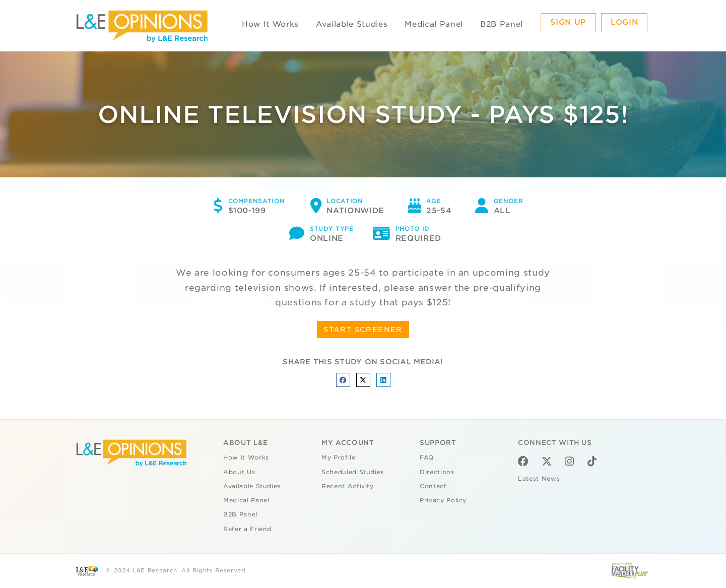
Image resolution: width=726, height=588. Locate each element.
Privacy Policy (443, 500)
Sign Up (568, 22)
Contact (433, 486)
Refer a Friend (247, 529)
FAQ (427, 458)
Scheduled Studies (353, 472)
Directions (437, 472)
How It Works (270, 24)
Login (624, 22)
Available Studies (352, 24)
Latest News (539, 479)
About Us (239, 472)
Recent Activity (348, 486)
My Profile (339, 458)
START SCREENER (363, 330)
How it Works (246, 458)
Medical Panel (434, 24)
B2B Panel (502, 24)
